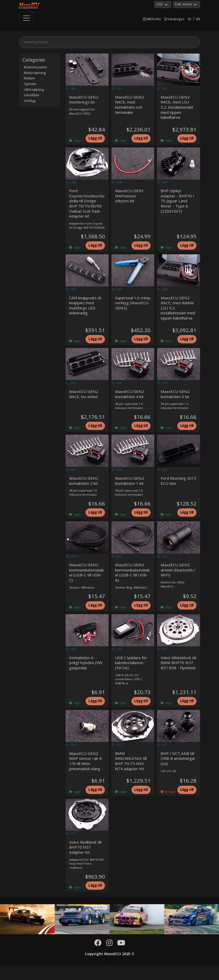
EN (198, 19)
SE (189, 19)
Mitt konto (152, 19)
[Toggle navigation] (26, 18)
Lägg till (95, 140)
